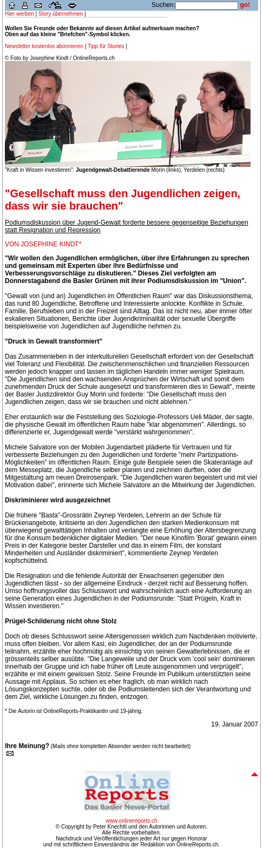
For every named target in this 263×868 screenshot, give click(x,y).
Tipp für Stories (106, 46)
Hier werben (19, 14)
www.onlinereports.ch (131, 821)
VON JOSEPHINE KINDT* (43, 244)
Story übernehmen (61, 14)
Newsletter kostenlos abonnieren (45, 46)
